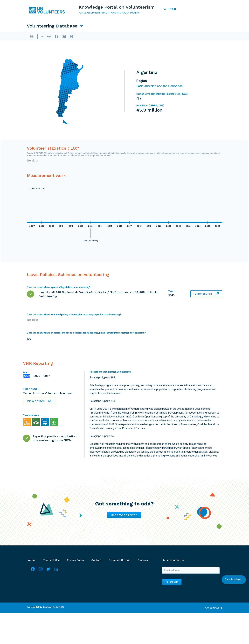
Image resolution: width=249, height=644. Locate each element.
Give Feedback (234, 580)
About (32, 561)
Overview (43, 37)
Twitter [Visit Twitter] (48, 571)
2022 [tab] (27, 377)
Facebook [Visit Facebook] (33, 571)
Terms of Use (51, 561)
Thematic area (31, 416)
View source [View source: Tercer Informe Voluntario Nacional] (36, 402)
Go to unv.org (214, 609)
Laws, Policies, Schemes (98, 37)
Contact (96, 561)
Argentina (62, 37)
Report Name (30, 390)
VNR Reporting (169, 37)
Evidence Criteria (119, 561)
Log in (172, 9)
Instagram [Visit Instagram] (41, 571)
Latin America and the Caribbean (159, 87)
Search (165, 10)
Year (25, 373)
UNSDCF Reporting (199, 37)
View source (203, 295)
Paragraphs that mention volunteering (110, 373)
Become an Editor (124, 516)
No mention (155, 415)
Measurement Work (137, 37)
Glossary (143, 561)
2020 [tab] (37, 377)
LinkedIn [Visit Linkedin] (56, 571)
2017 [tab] (47, 377)
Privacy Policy (76, 561)
